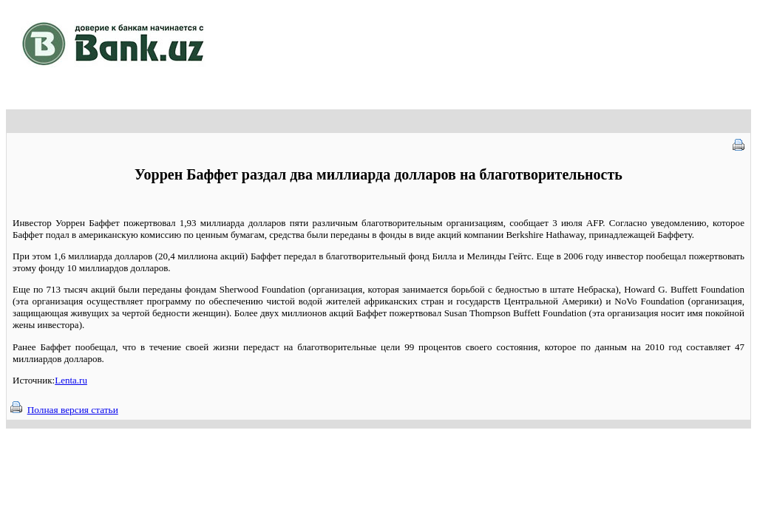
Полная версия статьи (73, 410)
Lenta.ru (71, 380)
